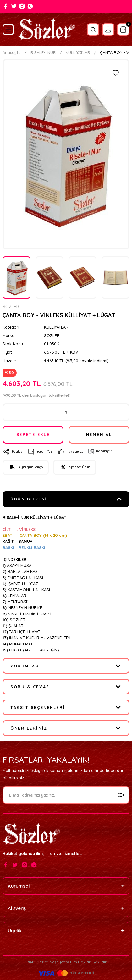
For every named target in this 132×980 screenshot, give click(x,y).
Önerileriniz (29, 728)
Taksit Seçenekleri (38, 707)
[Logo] (47, 30)
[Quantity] (66, 412)
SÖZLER (52, 335)
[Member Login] (108, 30)
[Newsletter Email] (66, 795)
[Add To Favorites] (116, 73)
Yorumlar (25, 666)
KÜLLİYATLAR (56, 327)
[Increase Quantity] (120, 412)
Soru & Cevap (30, 687)
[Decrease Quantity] (12, 412)
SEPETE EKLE (33, 434)
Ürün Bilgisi (29, 499)
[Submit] (121, 795)
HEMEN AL (99, 434)
